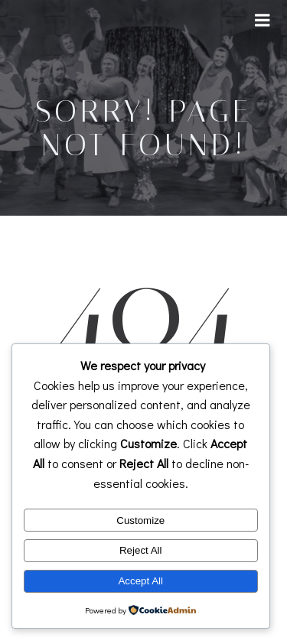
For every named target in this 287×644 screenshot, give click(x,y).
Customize (140, 520)
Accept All (140, 581)
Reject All (141, 550)
